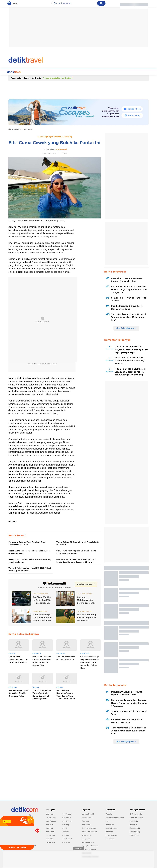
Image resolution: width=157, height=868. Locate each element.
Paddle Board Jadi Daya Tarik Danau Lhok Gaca (127, 307)
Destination (27, 129)
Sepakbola (50, 835)
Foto (112, 72)
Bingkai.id (86, 839)
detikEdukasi (51, 817)
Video (120, 72)
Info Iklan (109, 831)
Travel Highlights (32, 78)
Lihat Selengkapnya (126, 328)
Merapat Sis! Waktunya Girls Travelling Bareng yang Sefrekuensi (30, 560)
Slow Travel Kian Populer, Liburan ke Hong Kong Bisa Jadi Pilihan (76, 552)
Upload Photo (132, 109)
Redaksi (109, 814)
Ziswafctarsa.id (88, 842)
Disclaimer (110, 839)
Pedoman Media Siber (115, 817)
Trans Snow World (89, 831)
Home (18, 72)
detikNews (50, 814)
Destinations (44, 72)
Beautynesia (135, 828)
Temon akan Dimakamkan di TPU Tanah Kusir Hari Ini (18, 659)
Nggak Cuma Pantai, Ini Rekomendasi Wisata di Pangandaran (29, 552)
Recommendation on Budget (58, 78)
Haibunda (134, 821)
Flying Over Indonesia (91, 846)
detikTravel (14, 129)
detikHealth (67, 821)
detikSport (50, 831)
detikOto (50, 839)
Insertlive (133, 824)
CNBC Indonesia (136, 817)
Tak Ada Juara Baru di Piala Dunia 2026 (66, 658)
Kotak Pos (110, 824)
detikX (65, 828)
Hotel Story (85, 72)
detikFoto (66, 835)
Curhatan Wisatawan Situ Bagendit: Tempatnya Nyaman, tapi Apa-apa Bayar (132, 349)
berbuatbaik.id (88, 814)
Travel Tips (72, 72)
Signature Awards (89, 828)
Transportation (100, 72)
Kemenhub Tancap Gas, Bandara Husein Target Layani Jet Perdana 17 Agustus (129, 289)
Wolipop (66, 824)
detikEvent (86, 824)
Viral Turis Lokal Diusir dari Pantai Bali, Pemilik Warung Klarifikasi (130, 360)
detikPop (66, 842)
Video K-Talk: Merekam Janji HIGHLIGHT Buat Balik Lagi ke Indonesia (30, 569)
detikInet (49, 824)
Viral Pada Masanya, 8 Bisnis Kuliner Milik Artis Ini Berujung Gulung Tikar (42, 661)
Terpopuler (16, 78)
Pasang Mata (87, 817)
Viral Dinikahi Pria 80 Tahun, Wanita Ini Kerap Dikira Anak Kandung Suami (42, 694)
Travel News (30, 72)
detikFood (67, 817)
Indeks (139, 72)
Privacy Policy (112, 835)
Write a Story (132, 115)
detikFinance (51, 821)
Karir (108, 821)
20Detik (65, 831)
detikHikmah (67, 839)
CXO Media (134, 835)
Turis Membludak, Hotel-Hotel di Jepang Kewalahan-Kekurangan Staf (128, 317)
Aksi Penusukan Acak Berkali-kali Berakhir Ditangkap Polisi (18, 693)
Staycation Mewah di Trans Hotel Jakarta (129, 299)
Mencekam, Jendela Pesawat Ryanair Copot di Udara (127, 280)
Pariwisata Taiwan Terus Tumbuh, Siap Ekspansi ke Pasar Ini (27, 543)
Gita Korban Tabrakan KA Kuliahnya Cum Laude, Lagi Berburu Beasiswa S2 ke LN (76, 560)
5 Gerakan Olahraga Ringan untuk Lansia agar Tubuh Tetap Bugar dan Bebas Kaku (90, 662)
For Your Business (89, 849)
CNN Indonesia (136, 814)
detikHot (49, 828)
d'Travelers (58, 72)
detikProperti (51, 842)
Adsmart (85, 821)
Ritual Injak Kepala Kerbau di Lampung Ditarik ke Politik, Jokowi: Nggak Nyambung (130, 372)
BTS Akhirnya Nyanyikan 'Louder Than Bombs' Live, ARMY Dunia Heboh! (66, 694)
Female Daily (135, 831)
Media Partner (112, 828)
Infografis (129, 72)
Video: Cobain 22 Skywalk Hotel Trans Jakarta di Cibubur (78, 543)
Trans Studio (87, 835)
